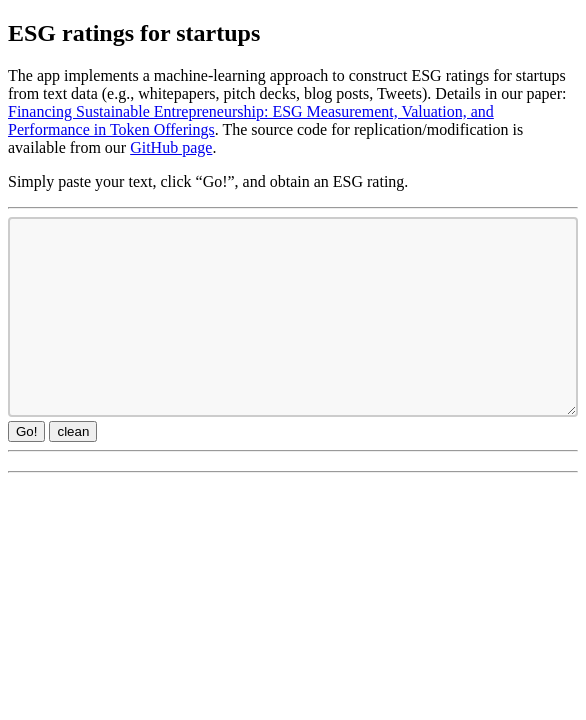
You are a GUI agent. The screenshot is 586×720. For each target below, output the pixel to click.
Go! (26, 431)
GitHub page (171, 147)
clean (73, 431)
